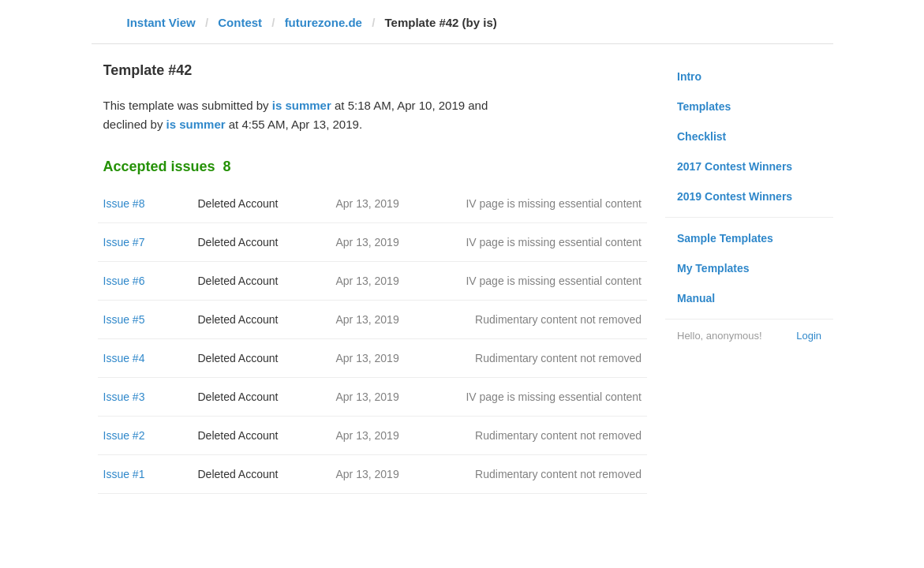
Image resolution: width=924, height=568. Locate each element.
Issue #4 (124, 358)
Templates (704, 106)
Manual (696, 298)
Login (809, 336)
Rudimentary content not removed (558, 319)
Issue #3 (124, 397)
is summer (302, 105)
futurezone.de (324, 22)
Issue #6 (124, 281)
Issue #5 (124, 319)
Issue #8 (124, 204)
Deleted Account (238, 204)
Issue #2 (124, 435)
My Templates (713, 268)
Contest (240, 22)
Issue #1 (124, 474)
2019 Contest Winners (735, 196)
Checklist (701, 136)
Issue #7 (124, 242)
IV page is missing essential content (554, 204)
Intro (689, 77)
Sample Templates (725, 238)
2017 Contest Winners (735, 166)
